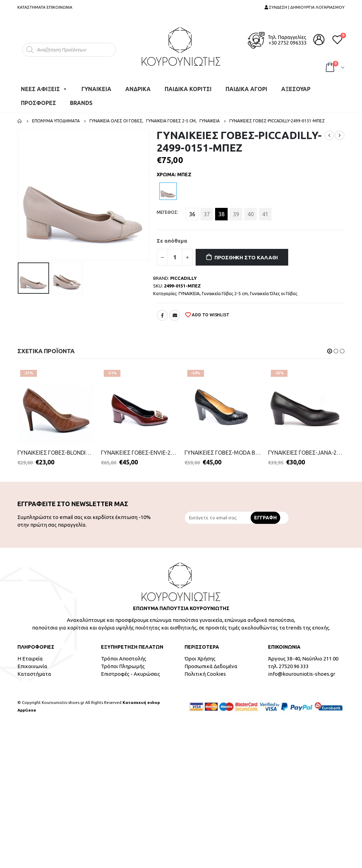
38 (221, 214)
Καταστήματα (34, 674)
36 (192, 214)
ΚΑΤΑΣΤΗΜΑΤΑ (32, 7)
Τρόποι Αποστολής (124, 659)
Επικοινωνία (32, 666)
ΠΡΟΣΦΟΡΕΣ (38, 103)
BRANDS (81, 103)
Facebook (162, 315)
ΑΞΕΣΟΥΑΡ (296, 89)
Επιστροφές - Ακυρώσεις (131, 674)
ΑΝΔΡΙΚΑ (138, 89)
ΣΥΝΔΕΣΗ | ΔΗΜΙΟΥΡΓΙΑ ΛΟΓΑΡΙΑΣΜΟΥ (305, 7)
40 (251, 214)
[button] (330, 351)
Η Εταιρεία (30, 659)
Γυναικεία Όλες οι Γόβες (274, 293)
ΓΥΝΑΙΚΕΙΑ (96, 89)
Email (175, 315)
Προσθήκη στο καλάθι (246, 257)
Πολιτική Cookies (205, 674)
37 (207, 214)
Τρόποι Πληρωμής (123, 666)
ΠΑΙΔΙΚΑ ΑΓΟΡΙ (246, 89)
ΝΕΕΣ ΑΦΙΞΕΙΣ (44, 89)
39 (236, 214)
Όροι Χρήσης (200, 659)
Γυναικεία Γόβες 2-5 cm (225, 293)
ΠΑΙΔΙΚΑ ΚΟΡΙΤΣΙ (188, 89)
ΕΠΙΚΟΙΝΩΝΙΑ (60, 7)
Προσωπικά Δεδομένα (211, 666)
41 (265, 214)
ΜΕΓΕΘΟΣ (167, 212)
